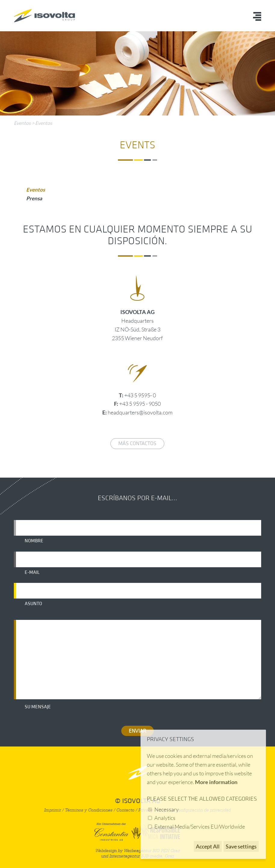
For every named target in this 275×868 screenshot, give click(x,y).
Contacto (125, 810)
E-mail (32, 572)
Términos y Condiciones (89, 810)
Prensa (34, 198)
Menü (257, 16)
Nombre (34, 541)
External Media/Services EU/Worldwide (200, 826)
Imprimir (53, 810)
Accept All (208, 846)
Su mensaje (38, 707)
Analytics (165, 818)
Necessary (167, 809)
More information (216, 782)
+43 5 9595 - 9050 (140, 404)
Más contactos (137, 443)
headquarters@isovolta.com (140, 412)
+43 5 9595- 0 (140, 395)
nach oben (138, 773)
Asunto (33, 604)
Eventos (22, 123)
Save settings (241, 846)
